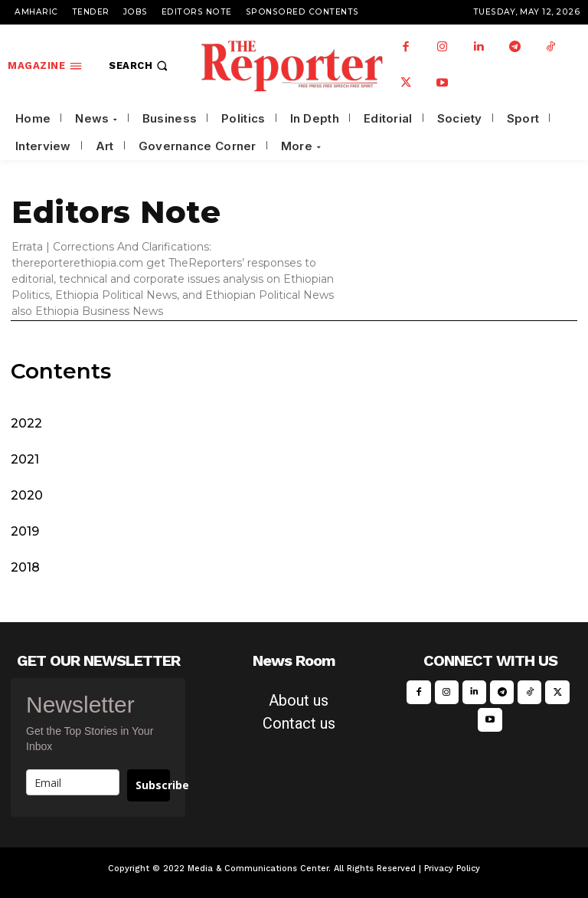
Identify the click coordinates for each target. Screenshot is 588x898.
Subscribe (153, 785)
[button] (140, 66)
